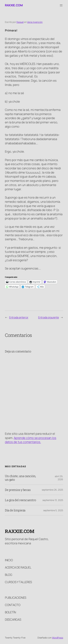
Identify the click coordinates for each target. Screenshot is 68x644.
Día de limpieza (15, 510)
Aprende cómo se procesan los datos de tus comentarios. (31, 440)
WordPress (58, 638)
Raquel (20, 22)
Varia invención (35, 22)
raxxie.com (14, 5)
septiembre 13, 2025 (53, 500)
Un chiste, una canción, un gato (20, 478)
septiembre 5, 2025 (53, 510)
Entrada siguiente (49, 317)
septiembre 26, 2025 (52, 490)
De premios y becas (18, 490)
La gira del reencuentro (20, 500)
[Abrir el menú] (61, 5)
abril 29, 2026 (59, 478)
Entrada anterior (19, 317)
